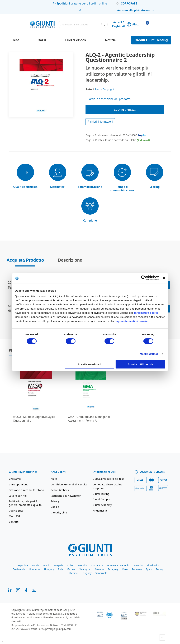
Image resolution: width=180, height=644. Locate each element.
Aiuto (133, 24)
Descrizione (70, 259)
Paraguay (113, 569)
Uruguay (87, 573)
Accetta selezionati (89, 364)
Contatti (14, 522)
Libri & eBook (75, 40)
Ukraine (73, 573)
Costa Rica (97, 565)
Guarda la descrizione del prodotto (108, 99)
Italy (60, 569)
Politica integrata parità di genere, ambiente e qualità (25, 503)
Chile (70, 565)
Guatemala (19, 569)
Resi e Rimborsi (60, 490)
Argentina (22, 565)
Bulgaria (58, 565)
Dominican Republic (118, 565)
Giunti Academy (102, 505)
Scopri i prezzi (125, 110)
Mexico (71, 569)
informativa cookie (146, 313)
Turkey (160, 569)
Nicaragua (85, 569)
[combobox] (83, 24)
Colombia (82, 565)
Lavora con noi (18, 496)
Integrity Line (59, 512)
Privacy (55, 501)
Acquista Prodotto (25, 259)
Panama (99, 569)
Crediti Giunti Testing (151, 40)
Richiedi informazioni (100, 122)
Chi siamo (15, 479)
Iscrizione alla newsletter (66, 496)
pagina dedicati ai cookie (131, 321)
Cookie (55, 507)
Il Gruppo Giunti (19, 484)
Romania (137, 569)
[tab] (25, 260)
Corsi (42, 40)
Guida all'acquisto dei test (108, 479)
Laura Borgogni (105, 89)
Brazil (46, 565)
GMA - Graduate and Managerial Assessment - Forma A (89, 419)
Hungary (49, 569)
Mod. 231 (15, 516)
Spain (149, 569)
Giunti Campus (102, 499)
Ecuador (138, 565)
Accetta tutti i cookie (140, 364)
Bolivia (35, 565)
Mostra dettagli (149, 354)
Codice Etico (16, 510)
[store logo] (42, 24)
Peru (125, 569)
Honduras (34, 569)
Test (16, 40)
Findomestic (100, 510)
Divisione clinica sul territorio (26, 490)
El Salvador (153, 565)
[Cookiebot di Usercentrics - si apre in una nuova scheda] (144, 278)
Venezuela (101, 573)
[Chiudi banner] (164, 278)
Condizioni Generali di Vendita (69, 484)
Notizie (110, 40)
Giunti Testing (101, 494)
